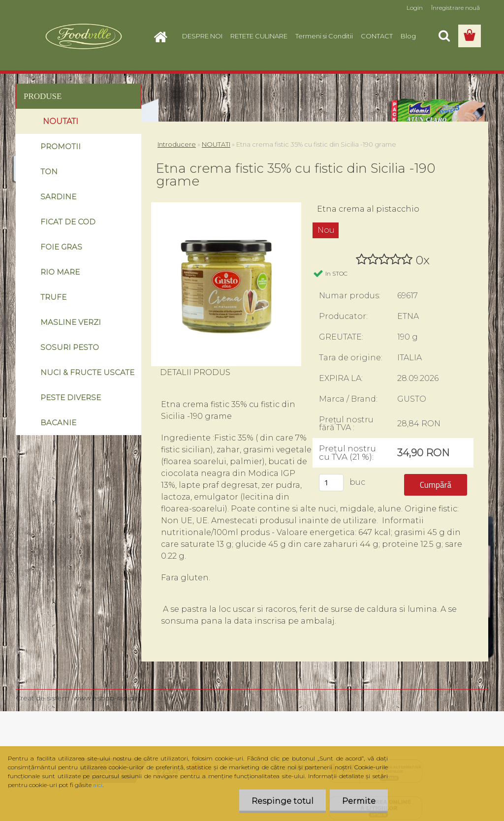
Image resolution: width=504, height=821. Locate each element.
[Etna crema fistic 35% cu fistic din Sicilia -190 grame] (226, 206)
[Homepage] (163, 36)
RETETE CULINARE (259, 36)
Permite (359, 801)
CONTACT (377, 36)
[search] (444, 36)
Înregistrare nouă (456, 8)
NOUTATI (216, 144)
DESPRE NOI (202, 36)
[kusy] (331, 483)
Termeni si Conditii (324, 36)
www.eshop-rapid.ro (108, 698)
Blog (408, 36)
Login (415, 8)
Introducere (177, 144)
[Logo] (83, 36)
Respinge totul (283, 801)
